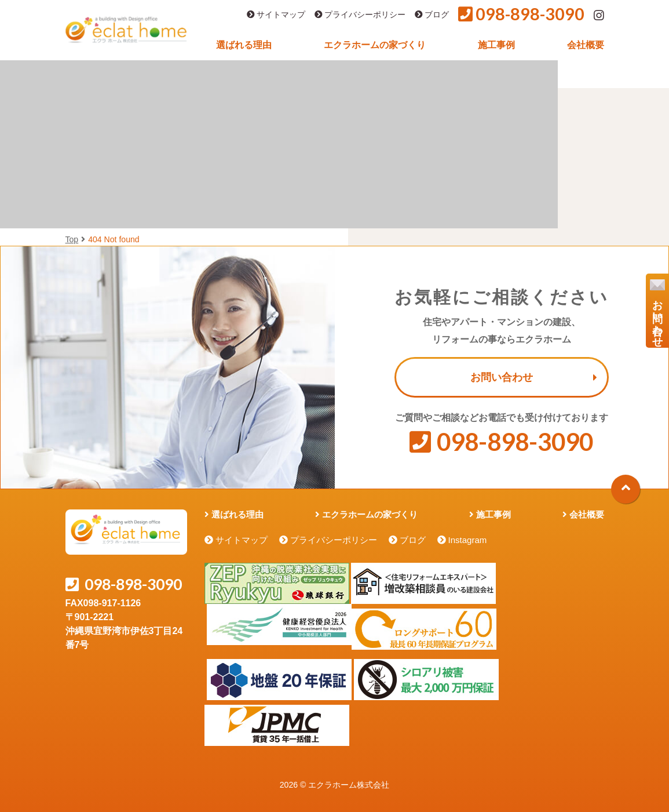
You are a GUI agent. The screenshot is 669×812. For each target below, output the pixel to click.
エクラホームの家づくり (375, 45)
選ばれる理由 (244, 45)
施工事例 (496, 45)
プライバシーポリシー (360, 15)
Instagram (468, 540)
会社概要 (586, 45)
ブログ (432, 15)
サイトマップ (276, 15)
